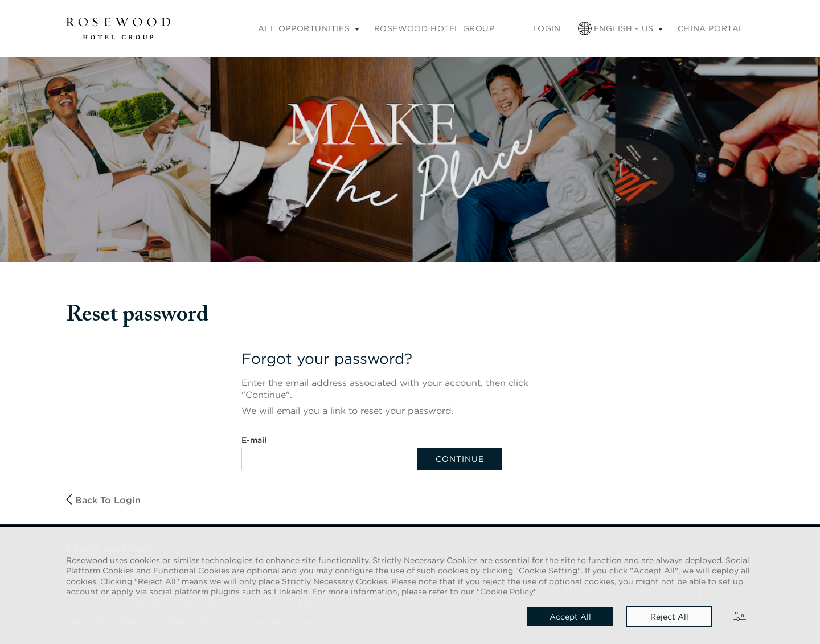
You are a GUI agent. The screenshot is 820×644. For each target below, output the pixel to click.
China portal (711, 28)
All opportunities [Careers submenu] (304, 28)
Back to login (103, 500)
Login (547, 28)
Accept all (570, 617)
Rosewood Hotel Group (434, 28)
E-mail (254, 440)
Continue (460, 459)
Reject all (669, 617)
